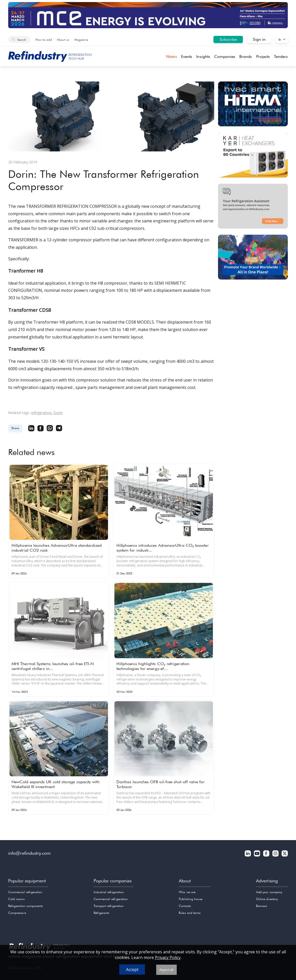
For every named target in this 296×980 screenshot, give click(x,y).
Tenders (281, 56)
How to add (44, 40)
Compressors (17, 913)
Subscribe (228, 39)
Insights (203, 56)
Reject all (166, 970)
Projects (263, 56)
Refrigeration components (26, 906)
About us (63, 40)
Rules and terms (190, 913)
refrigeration (41, 413)
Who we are (187, 892)
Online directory (267, 899)
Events (187, 56)
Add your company (269, 892)
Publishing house (191, 899)
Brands (246, 56)
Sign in (259, 39)
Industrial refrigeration (109, 892)
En (280, 39)
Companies (225, 56)
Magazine (81, 40)
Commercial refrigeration (25, 892)
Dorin (58, 413)
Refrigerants (102, 913)
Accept (132, 969)
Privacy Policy (168, 957)
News (171, 56)
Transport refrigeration (109, 906)
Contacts (185, 906)
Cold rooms (16, 899)
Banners (262, 906)
